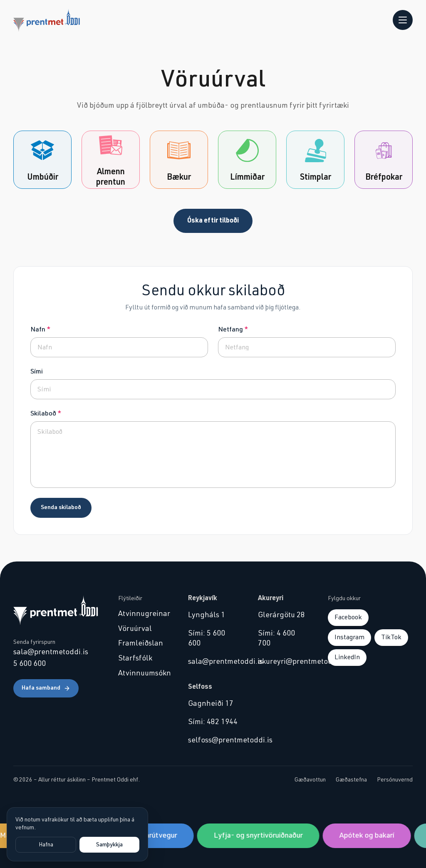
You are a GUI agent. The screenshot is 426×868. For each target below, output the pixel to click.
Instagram (349, 637)
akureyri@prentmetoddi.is (283, 662)
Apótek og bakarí (370, 836)
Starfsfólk (135, 658)
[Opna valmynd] (403, 20)
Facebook (348, 617)
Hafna (46, 845)
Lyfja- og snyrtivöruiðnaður (262, 836)
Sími (37, 371)
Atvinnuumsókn (143, 673)
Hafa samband (46, 688)
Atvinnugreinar (143, 614)
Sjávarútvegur (158, 836)
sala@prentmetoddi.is (51, 652)
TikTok (391, 637)
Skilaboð (46, 413)
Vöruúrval (135, 629)
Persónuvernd (395, 780)
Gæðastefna (351, 780)
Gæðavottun (310, 780)
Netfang (233, 329)
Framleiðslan (141, 643)
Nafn (40, 329)
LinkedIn (347, 657)
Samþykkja (109, 845)
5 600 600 (30, 664)
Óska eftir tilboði (213, 220)
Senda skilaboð (61, 507)
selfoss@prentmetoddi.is (213, 740)
